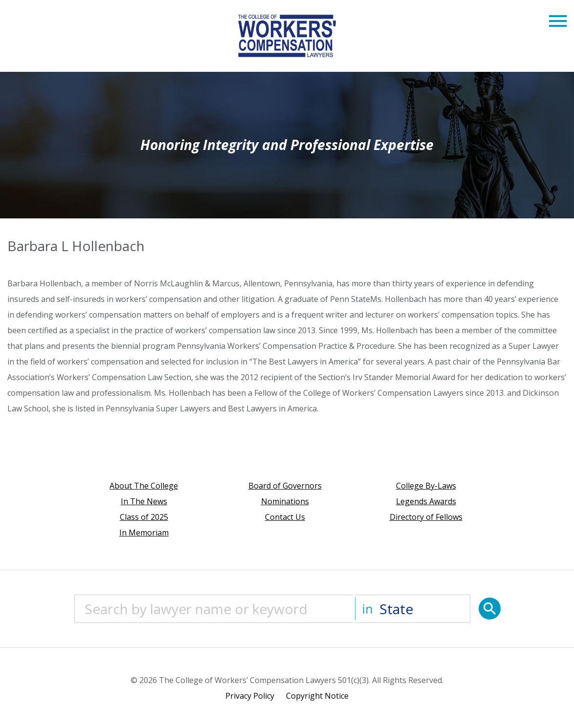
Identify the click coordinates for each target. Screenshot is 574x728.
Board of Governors (285, 486)
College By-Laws (426, 486)
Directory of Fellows (426, 517)
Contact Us (285, 517)
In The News (144, 501)
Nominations (285, 501)
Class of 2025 (144, 517)
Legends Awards (426, 501)
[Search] (490, 609)
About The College (144, 486)
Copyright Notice (317, 696)
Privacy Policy (250, 696)
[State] (413, 609)
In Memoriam (144, 533)
